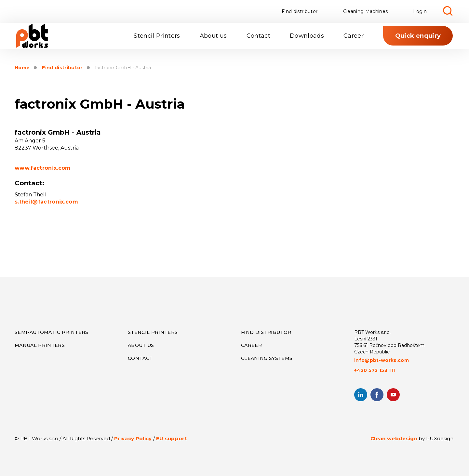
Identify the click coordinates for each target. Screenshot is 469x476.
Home (22, 68)
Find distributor (300, 11)
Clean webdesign (394, 438)
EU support (172, 438)
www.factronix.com (43, 168)
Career (354, 36)
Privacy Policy (133, 438)
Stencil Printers (157, 36)
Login (420, 11)
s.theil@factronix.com (46, 202)
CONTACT (140, 358)
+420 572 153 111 (375, 370)
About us (213, 36)
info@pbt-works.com (382, 360)
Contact (258, 36)
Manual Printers (40, 345)
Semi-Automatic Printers (52, 332)
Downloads (307, 36)
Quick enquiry (418, 36)
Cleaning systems (267, 358)
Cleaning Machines (366, 11)
